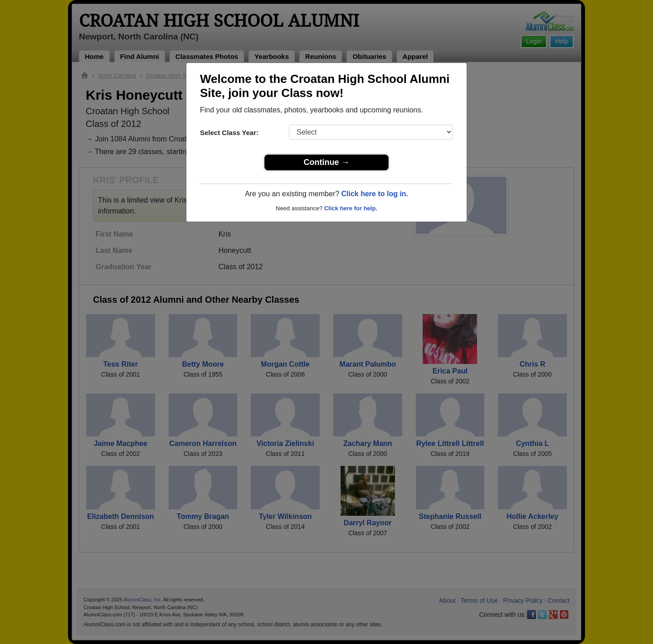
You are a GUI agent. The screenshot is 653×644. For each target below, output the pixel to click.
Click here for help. (351, 208)
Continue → (327, 162)
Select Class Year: (229, 133)
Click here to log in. (375, 194)
